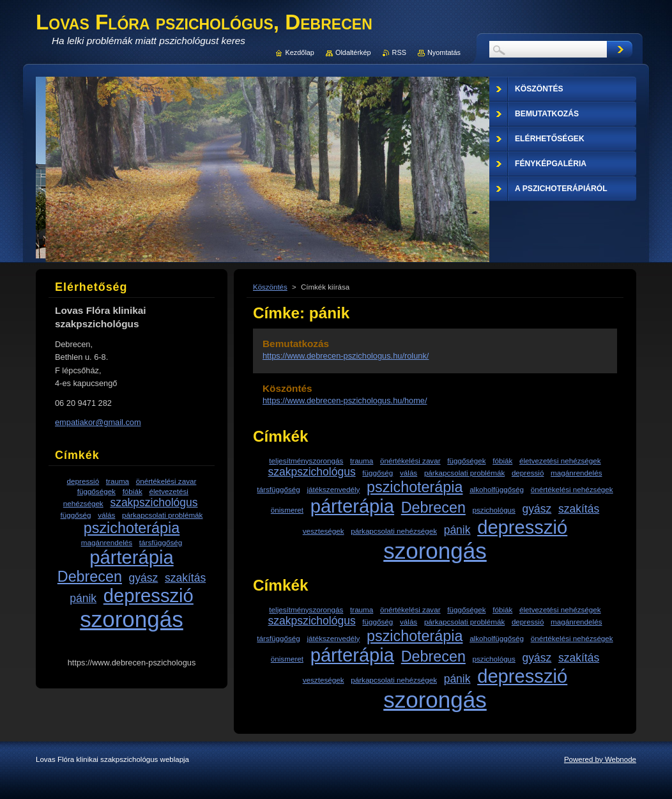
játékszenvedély (333, 489)
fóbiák (502, 461)
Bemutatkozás (296, 344)
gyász (537, 509)
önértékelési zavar (410, 461)
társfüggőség (278, 489)
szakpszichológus (312, 472)
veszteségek (324, 531)
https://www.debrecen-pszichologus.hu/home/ (345, 400)
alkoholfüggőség (497, 489)
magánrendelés (576, 473)
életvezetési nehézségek (560, 461)
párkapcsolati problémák (464, 473)
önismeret (287, 510)
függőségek (466, 461)
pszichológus (494, 510)
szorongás (435, 551)
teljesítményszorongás (306, 461)
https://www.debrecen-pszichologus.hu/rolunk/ (346, 356)
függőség (378, 473)
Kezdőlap (300, 52)
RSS (399, 52)
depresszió (522, 527)
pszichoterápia (415, 487)
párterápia (352, 506)
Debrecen (433, 508)
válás (409, 473)
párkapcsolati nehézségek (394, 531)
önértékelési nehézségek (572, 489)
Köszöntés (270, 287)
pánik (457, 530)
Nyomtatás (444, 52)
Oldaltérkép (353, 52)
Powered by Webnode (600, 759)
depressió (528, 473)
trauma (362, 461)
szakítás (579, 509)
